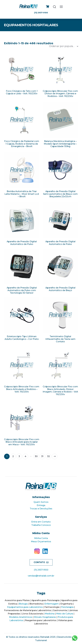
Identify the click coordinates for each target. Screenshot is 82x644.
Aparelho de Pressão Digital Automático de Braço (60, 289)
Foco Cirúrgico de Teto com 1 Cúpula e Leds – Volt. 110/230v (22, 92)
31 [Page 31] (42, 456)
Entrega (41, 505)
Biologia (23, 604)
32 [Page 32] (49, 456)
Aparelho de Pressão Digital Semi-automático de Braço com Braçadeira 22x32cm (60, 194)
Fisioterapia (67, 607)
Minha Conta (41, 538)
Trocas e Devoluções (41, 509)
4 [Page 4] (25, 456)
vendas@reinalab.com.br (41, 576)
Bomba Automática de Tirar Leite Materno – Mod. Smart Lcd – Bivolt (22, 194)
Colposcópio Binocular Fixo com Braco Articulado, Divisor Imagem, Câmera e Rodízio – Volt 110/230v (60, 390)
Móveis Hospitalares (45, 617)
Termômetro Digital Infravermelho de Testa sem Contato (60, 339)
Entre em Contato (41, 522)
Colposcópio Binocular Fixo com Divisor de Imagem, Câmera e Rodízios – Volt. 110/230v (60, 94)
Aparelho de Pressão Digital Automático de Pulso (22, 243)
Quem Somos (41, 502)
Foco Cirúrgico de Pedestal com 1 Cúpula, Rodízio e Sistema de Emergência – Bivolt (22, 144)
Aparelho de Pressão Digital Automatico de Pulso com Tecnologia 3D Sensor (22, 290)
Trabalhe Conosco (41, 525)
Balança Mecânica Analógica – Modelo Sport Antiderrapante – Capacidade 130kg (60, 144)
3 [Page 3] (19, 456)
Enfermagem (52, 604)
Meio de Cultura (65, 614)
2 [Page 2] (13, 456)
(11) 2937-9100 (41, 570)
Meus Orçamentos (41, 542)
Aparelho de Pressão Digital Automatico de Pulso (60, 243)
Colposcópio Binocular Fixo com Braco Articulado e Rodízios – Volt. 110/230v (22, 389)
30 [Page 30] (36, 456)
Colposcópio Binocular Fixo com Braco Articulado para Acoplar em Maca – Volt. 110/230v (22, 442)
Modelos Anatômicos (21, 617)
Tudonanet (41, 640)
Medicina (50, 614)
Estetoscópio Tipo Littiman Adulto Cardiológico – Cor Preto (22, 338)
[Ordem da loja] (64, 46)
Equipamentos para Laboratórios (25, 607)
